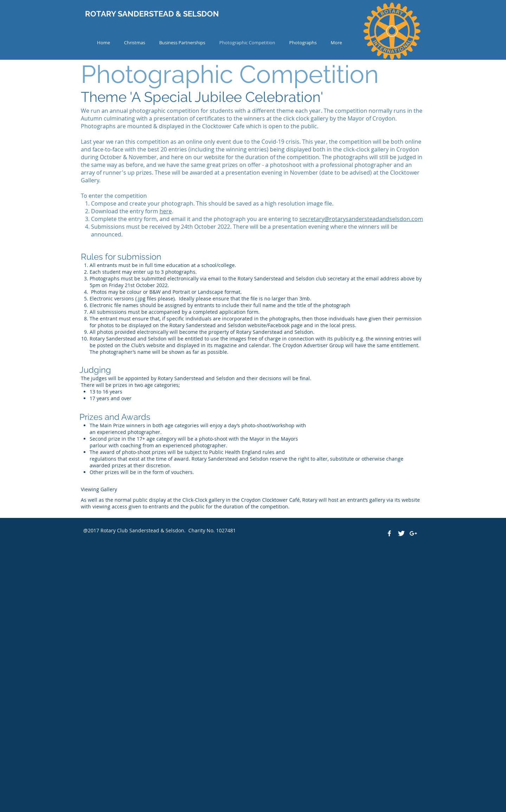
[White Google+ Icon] (413, 533)
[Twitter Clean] (401, 533)
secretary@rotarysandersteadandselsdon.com (361, 219)
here (166, 211)
